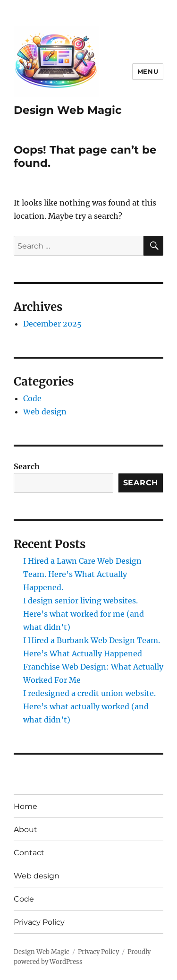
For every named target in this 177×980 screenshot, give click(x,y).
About (25, 830)
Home (25, 806)
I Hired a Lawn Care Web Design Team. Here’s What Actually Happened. (82, 574)
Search (27, 466)
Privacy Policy (39, 922)
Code (32, 398)
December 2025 (52, 324)
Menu (148, 71)
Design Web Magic (68, 110)
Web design (45, 412)
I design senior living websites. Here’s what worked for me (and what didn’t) (84, 614)
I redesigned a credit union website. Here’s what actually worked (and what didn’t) (89, 706)
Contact (29, 853)
